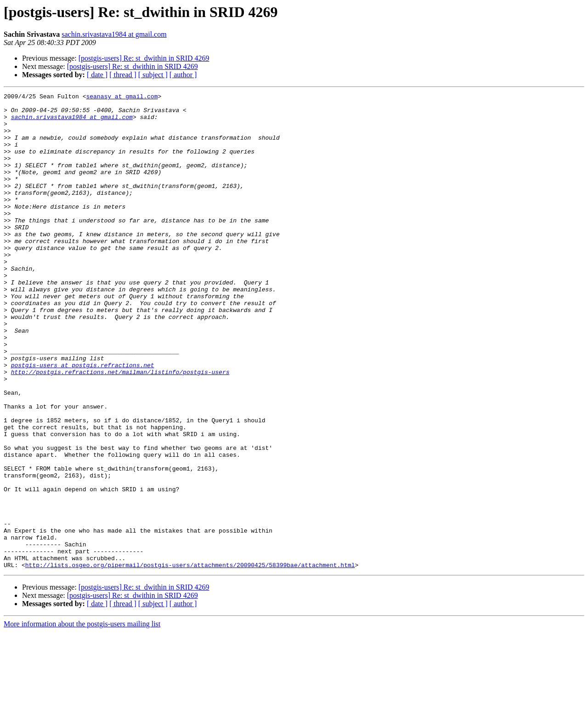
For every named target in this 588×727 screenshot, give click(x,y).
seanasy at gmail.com (122, 97)
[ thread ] (123, 75)
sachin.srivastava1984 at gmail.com (114, 34)
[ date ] (97, 75)
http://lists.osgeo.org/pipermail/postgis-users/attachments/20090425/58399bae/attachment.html (190, 660)
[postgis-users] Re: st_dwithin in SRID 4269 (144, 58)
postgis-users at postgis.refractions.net (83, 420)
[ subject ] (153, 75)
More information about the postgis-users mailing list (82, 719)
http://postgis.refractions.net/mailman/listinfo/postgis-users (120, 428)
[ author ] (183, 75)
